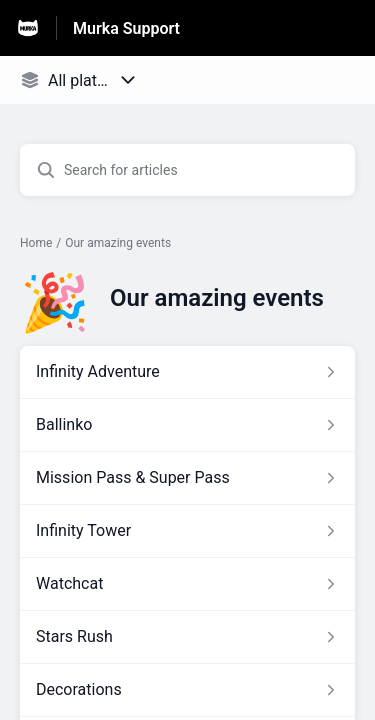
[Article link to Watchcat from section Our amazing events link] (187, 584)
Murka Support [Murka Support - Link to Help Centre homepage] (126, 28)
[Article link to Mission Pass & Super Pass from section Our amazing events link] (187, 478)
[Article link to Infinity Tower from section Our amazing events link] (187, 531)
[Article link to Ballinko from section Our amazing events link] (187, 425)
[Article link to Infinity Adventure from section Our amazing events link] (187, 372)
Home (36, 243)
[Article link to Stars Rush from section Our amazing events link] (187, 637)
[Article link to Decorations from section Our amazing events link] (187, 690)
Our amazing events (118, 243)
